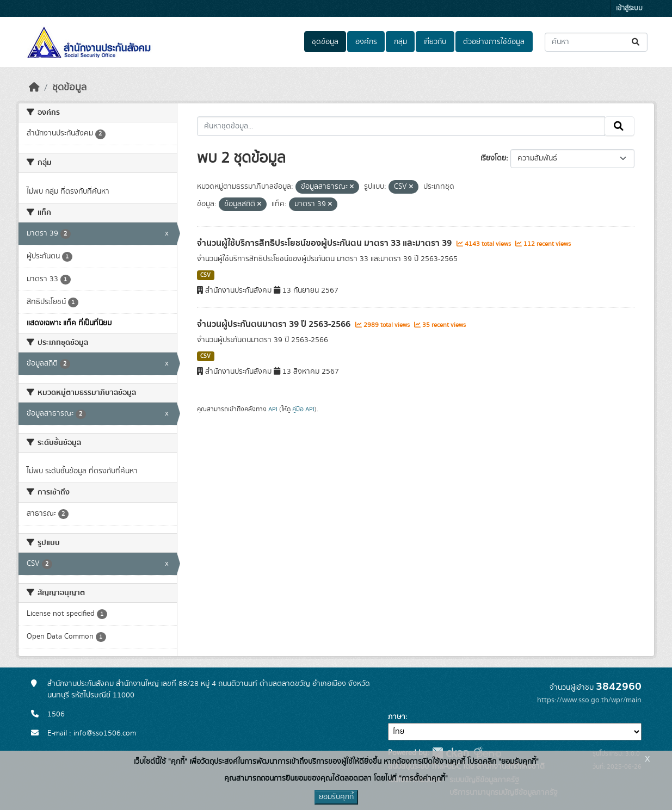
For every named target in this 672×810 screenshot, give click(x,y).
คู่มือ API (303, 409)
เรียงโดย (493, 158)
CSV (205, 275)
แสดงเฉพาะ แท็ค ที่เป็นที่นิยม (69, 323)
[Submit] (636, 42)
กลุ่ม (400, 42)
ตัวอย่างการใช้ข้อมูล (494, 42)
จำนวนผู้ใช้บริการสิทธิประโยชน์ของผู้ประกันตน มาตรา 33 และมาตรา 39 (325, 243)
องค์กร (366, 42)
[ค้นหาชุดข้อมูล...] (596, 42)
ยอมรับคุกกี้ (336, 797)
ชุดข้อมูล (325, 42)
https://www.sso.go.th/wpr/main (589, 700)
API (273, 409)
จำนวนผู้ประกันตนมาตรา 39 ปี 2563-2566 (275, 324)
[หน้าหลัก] (34, 88)
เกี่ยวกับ (435, 42)
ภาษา (397, 717)
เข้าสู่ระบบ (629, 8)
